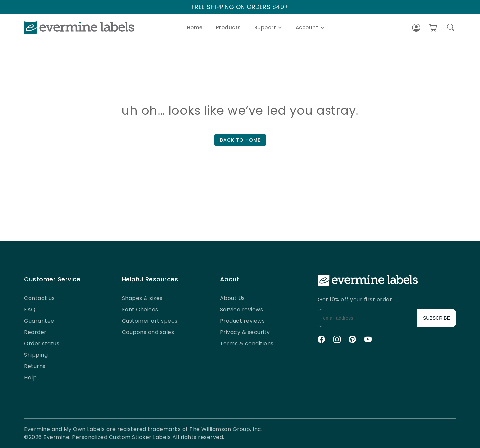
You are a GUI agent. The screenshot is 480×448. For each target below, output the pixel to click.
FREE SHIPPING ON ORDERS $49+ (240, 7)
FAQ (30, 309)
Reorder (35, 332)
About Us (232, 298)
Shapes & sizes (142, 298)
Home (195, 27)
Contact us (39, 298)
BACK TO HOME (240, 140)
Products (228, 27)
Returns (35, 366)
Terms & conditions (247, 343)
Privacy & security (245, 332)
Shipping (36, 355)
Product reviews (242, 321)
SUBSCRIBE (436, 318)
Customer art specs (150, 321)
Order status (42, 343)
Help (30, 377)
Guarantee (39, 321)
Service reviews (242, 309)
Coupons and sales (148, 332)
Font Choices (140, 309)
